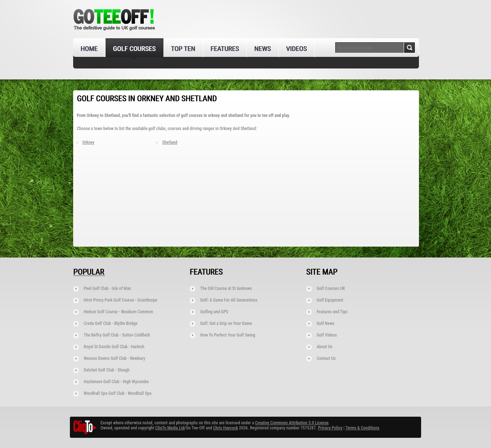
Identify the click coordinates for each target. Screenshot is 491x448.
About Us (324, 347)
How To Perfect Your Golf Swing (228, 335)
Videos (296, 49)
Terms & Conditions (362, 428)
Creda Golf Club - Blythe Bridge (111, 323)
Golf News (326, 323)
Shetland (170, 142)
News (262, 49)
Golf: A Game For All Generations (229, 300)
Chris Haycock (225, 428)
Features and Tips (332, 312)
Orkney (88, 142)
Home (89, 49)
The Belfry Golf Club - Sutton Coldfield (117, 335)
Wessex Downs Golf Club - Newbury (114, 358)
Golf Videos (327, 335)
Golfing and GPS (214, 312)
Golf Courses (134, 49)
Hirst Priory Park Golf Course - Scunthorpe (120, 300)
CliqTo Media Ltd (170, 428)
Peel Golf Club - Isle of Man (107, 288)
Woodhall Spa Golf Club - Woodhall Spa (118, 393)
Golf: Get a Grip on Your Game (226, 323)
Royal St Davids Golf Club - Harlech (114, 347)
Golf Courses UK (331, 288)
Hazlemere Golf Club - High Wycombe (116, 382)
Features (225, 49)
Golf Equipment (330, 300)
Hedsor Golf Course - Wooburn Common (118, 312)
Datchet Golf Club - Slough (107, 370)
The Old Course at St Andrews (226, 288)
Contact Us (326, 358)
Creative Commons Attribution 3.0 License (292, 423)
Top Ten (183, 49)
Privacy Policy (330, 428)
